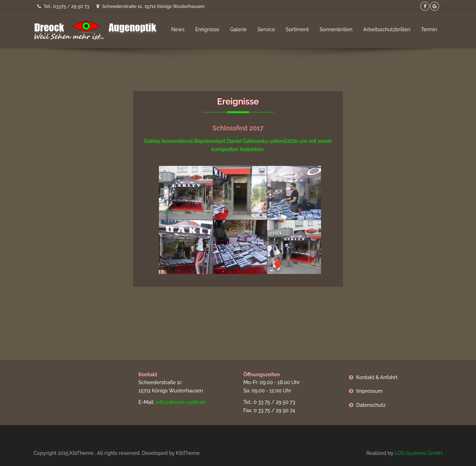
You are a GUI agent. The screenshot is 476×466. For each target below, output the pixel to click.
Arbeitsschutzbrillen (387, 29)
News (178, 29)
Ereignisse (207, 29)
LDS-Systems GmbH (419, 453)
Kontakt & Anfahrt (377, 377)
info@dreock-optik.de (181, 402)
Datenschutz (371, 405)
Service (266, 29)
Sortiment (297, 29)
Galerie (238, 29)
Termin (429, 29)
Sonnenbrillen (336, 29)
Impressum (369, 391)
